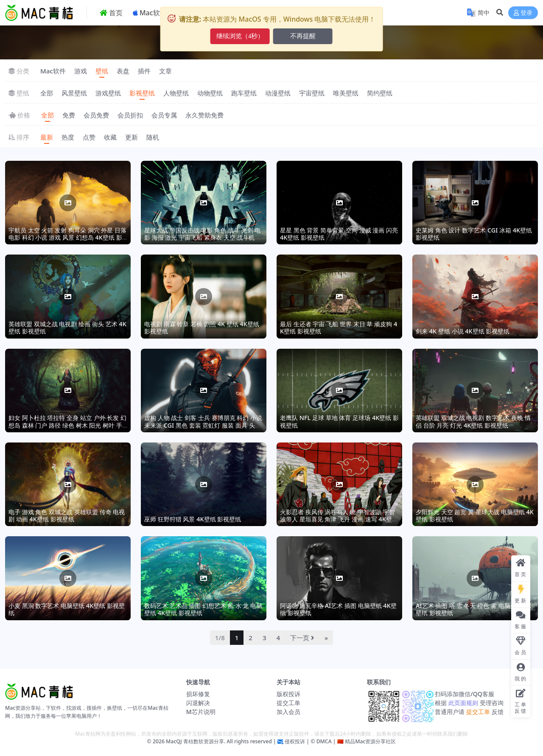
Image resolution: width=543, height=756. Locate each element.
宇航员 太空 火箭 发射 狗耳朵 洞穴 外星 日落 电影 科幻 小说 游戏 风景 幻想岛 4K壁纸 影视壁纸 (67, 238)
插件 (144, 71)
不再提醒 (303, 36)
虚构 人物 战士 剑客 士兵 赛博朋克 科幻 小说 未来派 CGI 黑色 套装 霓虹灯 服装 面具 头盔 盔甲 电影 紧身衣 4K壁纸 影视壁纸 (203, 425)
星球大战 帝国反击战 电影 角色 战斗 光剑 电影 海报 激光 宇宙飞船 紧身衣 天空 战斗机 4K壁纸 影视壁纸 (202, 238)
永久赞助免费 (204, 115)
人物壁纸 (176, 93)
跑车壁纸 (244, 93)
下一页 (302, 638)
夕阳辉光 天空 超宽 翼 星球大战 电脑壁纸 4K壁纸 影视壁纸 (475, 515)
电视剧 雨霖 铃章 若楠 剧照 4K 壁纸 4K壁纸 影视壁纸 (202, 328)
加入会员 (288, 712)
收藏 (110, 137)
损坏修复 (198, 694)
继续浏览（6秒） (240, 36)
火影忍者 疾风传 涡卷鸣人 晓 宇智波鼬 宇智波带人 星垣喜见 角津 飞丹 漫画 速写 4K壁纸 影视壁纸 (339, 519)
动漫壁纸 (278, 93)
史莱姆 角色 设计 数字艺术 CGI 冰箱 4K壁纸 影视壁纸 (474, 234)
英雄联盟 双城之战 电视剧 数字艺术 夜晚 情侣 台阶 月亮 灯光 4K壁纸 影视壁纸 (473, 421)
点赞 (89, 137)
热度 (68, 137)
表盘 (123, 71)
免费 (69, 115)
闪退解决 (198, 703)
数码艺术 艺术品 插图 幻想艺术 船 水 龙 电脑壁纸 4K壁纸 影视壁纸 (203, 609)
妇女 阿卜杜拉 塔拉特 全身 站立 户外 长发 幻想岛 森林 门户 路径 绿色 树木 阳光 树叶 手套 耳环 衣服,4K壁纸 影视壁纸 (67, 425)
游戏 (81, 71)
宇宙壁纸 (312, 93)
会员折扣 (130, 115)
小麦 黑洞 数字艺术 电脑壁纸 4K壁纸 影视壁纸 (67, 609)
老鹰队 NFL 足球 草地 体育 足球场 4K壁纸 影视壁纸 (339, 421)
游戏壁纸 (108, 93)
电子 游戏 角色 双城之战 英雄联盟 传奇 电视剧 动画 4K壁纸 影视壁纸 (67, 515)
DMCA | (325, 741)
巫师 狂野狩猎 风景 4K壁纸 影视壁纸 (193, 519)
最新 (47, 137)
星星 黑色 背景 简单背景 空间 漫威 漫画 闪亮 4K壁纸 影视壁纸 (339, 234)
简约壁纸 (380, 93)
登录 (523, 13)
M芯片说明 (201, 712)
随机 (153, 137)
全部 (47, 93)
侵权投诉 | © (299, 741)
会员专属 (164, 115)
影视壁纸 (142, 93)
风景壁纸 (74, 93)
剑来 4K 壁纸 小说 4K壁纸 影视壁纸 (463, 331)
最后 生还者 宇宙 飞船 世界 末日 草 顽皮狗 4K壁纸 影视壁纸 (339, 328)
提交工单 (288, 703)
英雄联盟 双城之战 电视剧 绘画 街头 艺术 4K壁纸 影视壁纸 (67, 328)
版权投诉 (288, 694)
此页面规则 (463, 703)
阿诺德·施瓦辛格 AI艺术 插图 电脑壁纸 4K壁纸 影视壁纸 (338, 609)
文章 (165, 71)
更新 (132, 137)
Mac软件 (53, 71)
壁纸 (102, 71)
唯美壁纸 (346, 93)
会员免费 (96, 115)
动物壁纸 (210, 93)
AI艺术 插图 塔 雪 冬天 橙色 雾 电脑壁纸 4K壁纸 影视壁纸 (473, 609)
